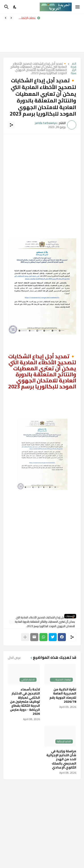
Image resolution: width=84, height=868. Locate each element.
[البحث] (6, 7)
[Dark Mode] (15, 7)
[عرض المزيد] (25, 637)
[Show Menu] (78, 7)
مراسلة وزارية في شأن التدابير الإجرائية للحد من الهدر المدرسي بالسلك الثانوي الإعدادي (61, 759)
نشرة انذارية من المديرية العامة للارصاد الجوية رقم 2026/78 (63, 695)
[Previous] (11, 18)
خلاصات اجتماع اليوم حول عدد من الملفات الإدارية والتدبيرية (26, 18)
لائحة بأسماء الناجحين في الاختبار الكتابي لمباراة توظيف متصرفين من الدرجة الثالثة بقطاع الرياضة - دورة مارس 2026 (25, 701)
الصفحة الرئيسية (73, 68)
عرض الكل (14, 658)
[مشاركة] (11, 125)
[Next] (6, 18)
